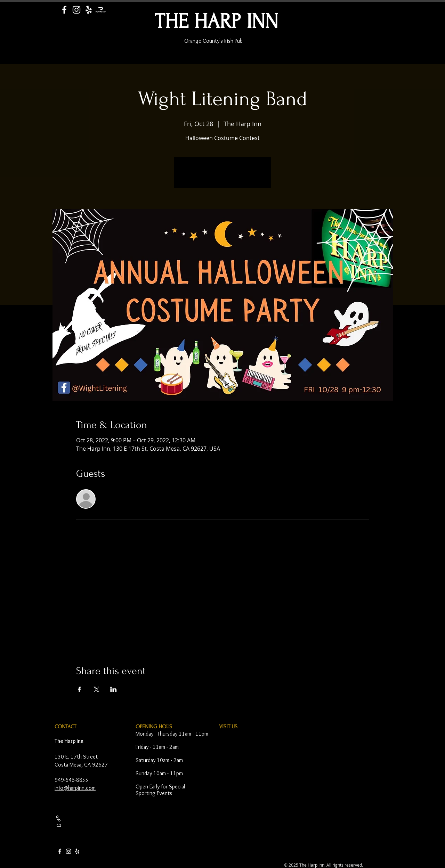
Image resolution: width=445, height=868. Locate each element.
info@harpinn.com (75, 788)
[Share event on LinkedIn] (114, 689)
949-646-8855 (72, 780)
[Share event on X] (96, 689)
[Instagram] (76, 10)
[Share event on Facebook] (79, 689)
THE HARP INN (216, 21)
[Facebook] (64, 10)
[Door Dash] (101, 10)
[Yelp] (89, 10)
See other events (223, 177)
